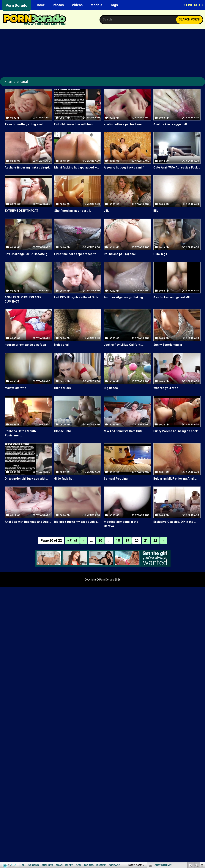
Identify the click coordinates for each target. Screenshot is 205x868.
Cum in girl (161, 254)
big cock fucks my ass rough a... (77, 522)
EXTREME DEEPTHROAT (21, 211)
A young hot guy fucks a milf (124, 167)
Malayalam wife (16, 388)
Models (96, 5)
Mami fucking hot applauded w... (77, 167)
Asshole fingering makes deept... (28, 167)
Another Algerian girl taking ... (125, 297)
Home (40, 5)
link (202, 810)
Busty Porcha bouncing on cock (176, 431)
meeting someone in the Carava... (121, 524)
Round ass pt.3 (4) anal (120, 254)
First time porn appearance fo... (77, 254)
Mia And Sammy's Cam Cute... (124, 431)
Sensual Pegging (116, 479)
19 (127, 540)
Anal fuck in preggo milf (170, 124)
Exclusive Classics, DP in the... (175, 522)
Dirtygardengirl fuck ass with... (26, 479)
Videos (77, 5)
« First (72, 540)
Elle (156, 211)
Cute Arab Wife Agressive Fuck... (177, 167)
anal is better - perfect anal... (124, 124)
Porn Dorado (16, 5)
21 (146, 540)
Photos (58, 5)
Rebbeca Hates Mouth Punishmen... (20, 433)
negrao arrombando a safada (25, 345)
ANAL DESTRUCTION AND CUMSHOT (23, 299)
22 (155, 540)
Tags (114, 5)
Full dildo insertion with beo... (75, 124)
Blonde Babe (63, 431)
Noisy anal (61, 345)
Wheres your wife (166, 388)
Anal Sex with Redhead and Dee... (28, 522)
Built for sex (63, 388)
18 (118, 540)
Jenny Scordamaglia (168, 345)
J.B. (106, 211)
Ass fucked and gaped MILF (173, 297)
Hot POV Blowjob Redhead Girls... (77, 297)
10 (100, 540)
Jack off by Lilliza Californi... (124, 345)
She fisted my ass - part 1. (72, 211)
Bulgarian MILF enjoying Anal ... (175, 479)
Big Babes (111, 388)
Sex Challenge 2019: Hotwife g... (27, 254)
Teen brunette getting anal (24, 124)
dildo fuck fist (64, 479)
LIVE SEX (193, 5)
